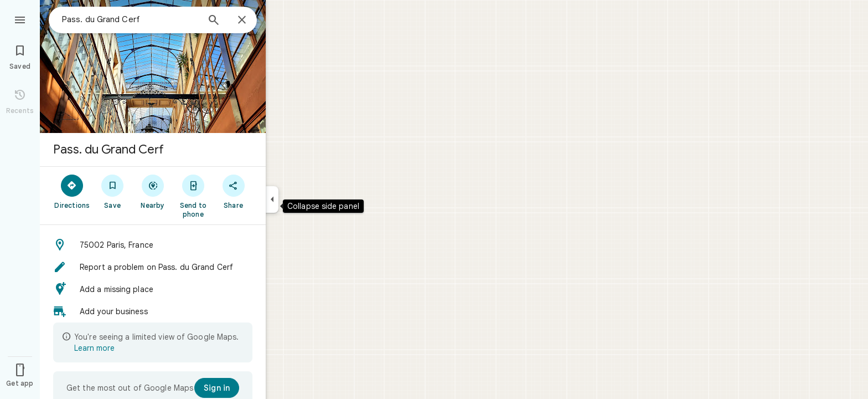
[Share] (233, 191)
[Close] (242, 21)
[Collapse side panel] (272, 199)
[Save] (113, 191)
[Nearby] (153, 191)
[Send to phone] (193, 196)
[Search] (214, 21)
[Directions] (72, 191)
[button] (153, 245)
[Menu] (20, 19)
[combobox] (130, 19)
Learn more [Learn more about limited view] (94, 348)
